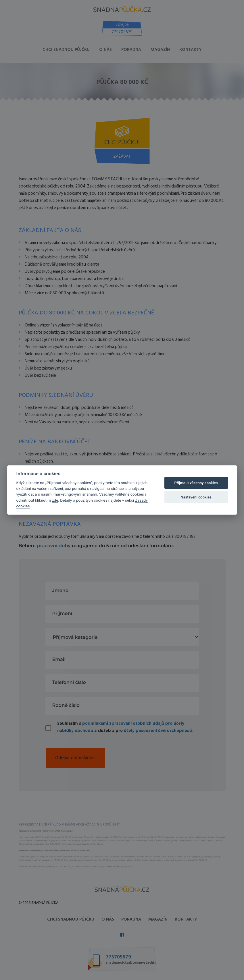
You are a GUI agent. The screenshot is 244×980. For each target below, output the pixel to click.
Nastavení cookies (196, 497)
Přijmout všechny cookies (196, 483)
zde (55, 500)
